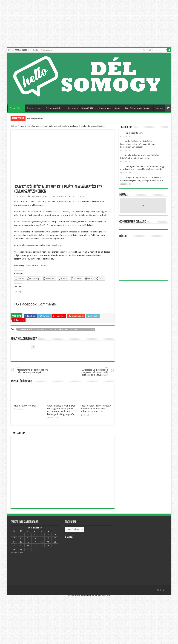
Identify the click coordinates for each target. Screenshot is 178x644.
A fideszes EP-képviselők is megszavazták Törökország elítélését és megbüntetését (92, 371)
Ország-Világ (16, 108)
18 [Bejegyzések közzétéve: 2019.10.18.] (41, 542)
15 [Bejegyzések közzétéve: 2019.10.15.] (21, 542)
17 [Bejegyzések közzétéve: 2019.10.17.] (34, 542)
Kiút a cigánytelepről (35, 118)
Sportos (159, 108)
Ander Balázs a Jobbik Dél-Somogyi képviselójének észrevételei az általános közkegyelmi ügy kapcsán (61, 410)
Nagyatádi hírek (89, 108)
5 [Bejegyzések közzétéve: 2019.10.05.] (48, 534)
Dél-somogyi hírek (54, 108)
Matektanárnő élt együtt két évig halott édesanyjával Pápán (33, 370)
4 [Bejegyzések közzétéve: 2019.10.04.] (41, 534)
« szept (14, 553)
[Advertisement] (143, 259)
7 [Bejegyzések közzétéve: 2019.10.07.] (14, 538)
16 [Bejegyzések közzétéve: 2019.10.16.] (28, 542)
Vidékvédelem (47, 50)
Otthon (14, 126)
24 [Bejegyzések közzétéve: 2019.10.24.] (34, 546)
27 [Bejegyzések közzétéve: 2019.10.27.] (55, 546)
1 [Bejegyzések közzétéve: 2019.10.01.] (21, 534)
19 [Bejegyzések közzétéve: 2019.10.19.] (48, 542)
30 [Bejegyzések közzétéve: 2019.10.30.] (28, 549)
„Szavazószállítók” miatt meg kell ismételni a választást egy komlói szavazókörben (56, 329)
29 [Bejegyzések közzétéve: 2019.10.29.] (21, 549)
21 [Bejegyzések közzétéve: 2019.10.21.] (14, 546)
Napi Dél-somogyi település (138, 108)
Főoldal (35, 50)
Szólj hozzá (61, 196)
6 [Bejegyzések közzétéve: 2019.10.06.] (55, 534)
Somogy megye (34, 108)
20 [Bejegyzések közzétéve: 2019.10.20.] (55, 542)
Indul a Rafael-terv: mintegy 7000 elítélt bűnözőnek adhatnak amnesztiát (96, 409)
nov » (21, 553)
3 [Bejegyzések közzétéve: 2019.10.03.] (35, 534)
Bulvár (117, 108)
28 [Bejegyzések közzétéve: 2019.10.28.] (14, 549)
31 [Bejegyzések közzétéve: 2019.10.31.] (34, 549)
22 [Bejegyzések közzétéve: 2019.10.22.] (21, 546)
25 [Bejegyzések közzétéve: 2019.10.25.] (41, 546)
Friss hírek (24, 126)
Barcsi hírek (73, 108)
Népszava (38, 205)
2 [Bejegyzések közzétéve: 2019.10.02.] (28, 534)
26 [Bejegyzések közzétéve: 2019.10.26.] (48, 546)
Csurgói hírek (105, 108)
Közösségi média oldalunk (132, 222)
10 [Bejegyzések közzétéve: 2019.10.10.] (34, 538)
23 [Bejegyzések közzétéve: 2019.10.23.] (28, 546)
